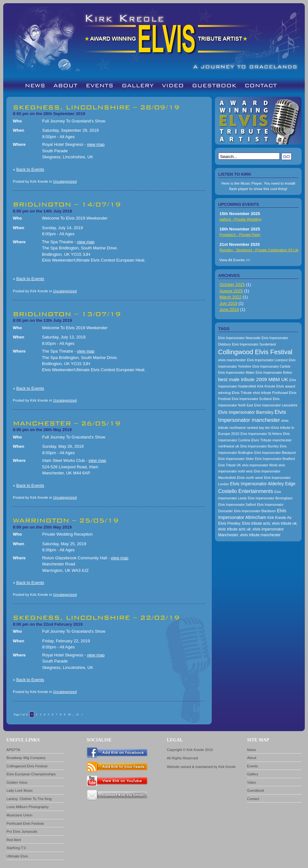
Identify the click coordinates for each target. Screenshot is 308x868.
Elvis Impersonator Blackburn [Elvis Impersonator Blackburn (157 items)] (255, 511)
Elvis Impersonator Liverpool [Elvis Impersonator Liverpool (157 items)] (267, 360)
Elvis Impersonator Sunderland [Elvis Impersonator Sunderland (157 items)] (254, 344)
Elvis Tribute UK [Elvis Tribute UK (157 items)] (230, 465)
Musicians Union (19, 815)
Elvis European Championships (31, 774)
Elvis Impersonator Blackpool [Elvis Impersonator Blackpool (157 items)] (275, 453)
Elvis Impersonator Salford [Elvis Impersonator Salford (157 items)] (237, 505)
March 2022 (231, 297)
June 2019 (229, 309)
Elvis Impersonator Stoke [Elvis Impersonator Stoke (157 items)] (236, 459)
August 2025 (231, 291)
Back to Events (30, 169)
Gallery (253, 774)
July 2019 (228, 303)
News (252, 750)
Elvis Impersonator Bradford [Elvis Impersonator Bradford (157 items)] (275, 459)
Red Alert (14, 840)
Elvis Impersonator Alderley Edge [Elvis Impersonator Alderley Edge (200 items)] (263, 484)
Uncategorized (65, 181)
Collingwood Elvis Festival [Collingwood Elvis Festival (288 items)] (255, 352)
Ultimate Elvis (17, 856)
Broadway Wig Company (26, 758)
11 (77, 714)
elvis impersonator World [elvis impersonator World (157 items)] (260, 465)
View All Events (232, 260)
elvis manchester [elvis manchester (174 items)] (232, 360)
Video (252, 782)
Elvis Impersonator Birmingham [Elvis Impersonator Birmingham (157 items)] (270, 498)
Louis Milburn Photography (27, 807)
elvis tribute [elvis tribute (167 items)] (262, 393)
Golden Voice (17, 782)
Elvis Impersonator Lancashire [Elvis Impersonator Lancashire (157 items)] (276, 405)
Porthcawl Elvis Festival (25, 823)
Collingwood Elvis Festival (27, 766)
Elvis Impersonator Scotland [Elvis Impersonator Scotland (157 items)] (252, 399)
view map (96, 144)
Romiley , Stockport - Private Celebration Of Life (259, 250)
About (252, 758)
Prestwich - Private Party (240, 234)
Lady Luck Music (20, 790)
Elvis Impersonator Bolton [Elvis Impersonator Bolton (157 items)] (274, 373)
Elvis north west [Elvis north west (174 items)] (250, 478)
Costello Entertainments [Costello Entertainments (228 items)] (246, 491)
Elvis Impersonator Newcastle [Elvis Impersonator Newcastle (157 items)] (239, 338)
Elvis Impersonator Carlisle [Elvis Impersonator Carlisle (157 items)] (271, 367)
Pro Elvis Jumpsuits (22, 831)
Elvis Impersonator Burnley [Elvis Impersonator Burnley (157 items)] (260, 446)
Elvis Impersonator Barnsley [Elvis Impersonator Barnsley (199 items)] (246, 412)
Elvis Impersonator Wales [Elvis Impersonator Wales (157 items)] (236, 373)
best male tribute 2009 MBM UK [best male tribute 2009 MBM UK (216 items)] (253, 379)
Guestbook (256, 790)
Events (252, 766)
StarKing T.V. (17, 848)
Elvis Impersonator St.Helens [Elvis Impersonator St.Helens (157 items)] (261, 434)
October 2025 (232, 284)
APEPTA (13, 750)
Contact (253, 799)
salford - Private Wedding (240, 219)
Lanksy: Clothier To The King (29, 799)
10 (69, 714)
